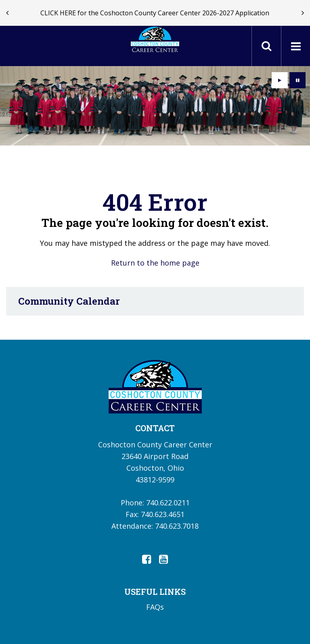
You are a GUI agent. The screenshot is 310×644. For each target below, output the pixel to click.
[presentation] (7, 13)
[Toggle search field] (266, 46)
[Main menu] (295, 46)
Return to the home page (155, 263)
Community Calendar (69, 301)
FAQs (155, 607)
